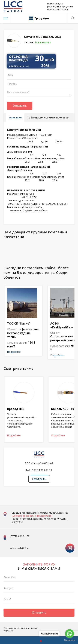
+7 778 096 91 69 (19, 536)
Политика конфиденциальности (20, 628)
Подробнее (14, 352)
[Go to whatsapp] (70, 634)
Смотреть (39, 479)
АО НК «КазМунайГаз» (62, 325)
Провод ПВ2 (16, 409)
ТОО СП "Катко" (19, 323)
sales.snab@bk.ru (20, 548)
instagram (70, 545)
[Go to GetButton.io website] (70, 640)
